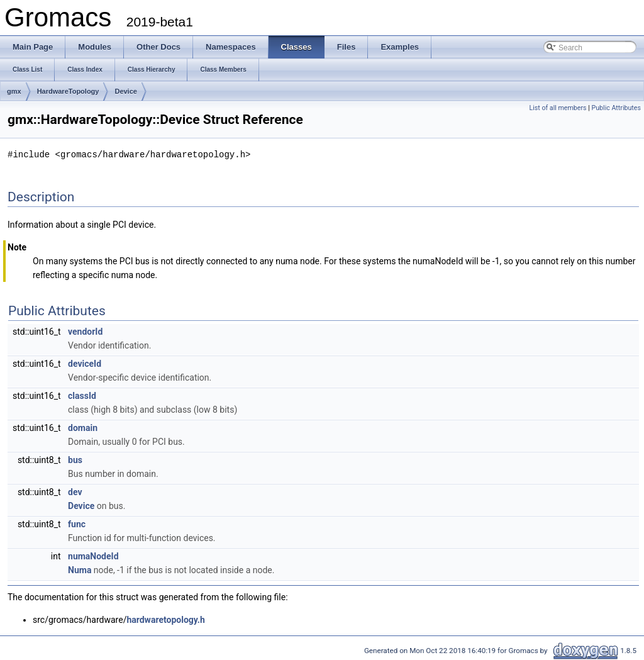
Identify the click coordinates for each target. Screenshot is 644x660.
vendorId (85, 331)
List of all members (558, 108)
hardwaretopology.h (165, 619)
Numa (80, 569)
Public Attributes (616, 108)
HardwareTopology (68, 91)
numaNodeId (93, 556)
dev (75, 491)
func (77, 523)
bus (75, 459)
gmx (14, 91)
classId (82, 395)
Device (125, 91)
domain (83, 427)
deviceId (85, 363)
